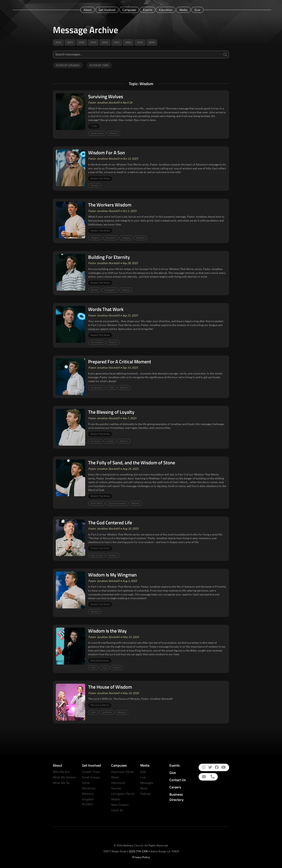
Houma (116, 788)
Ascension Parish (123, 772)
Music (144, 788)
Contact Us (178, 780)
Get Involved (107, 10)
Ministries (89, 788)
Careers (175, 787)
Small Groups (91, 777)
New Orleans (120, 805)
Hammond (118, 783)
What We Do (61, 783)
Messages (147, 783)
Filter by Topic (99, 65)
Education (166, 10)
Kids (143, 772)
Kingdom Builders (88, 802)
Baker (115, 777)
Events (148, 10)
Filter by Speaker (68, 65)
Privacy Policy (141, 857)
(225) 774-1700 (138, 851)
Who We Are (61, 772)
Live (143, 777)
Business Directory (176, 797)
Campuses (129, 10)
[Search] (141, 55)
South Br (117, 810)
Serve (86, 783)
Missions (88, 794)
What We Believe (64, 777)
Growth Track (91, 772)
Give (197, 10)
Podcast (145, 794)
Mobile (116, 799)
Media (183, 10)
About (88, 10)
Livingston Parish (123, 794)
